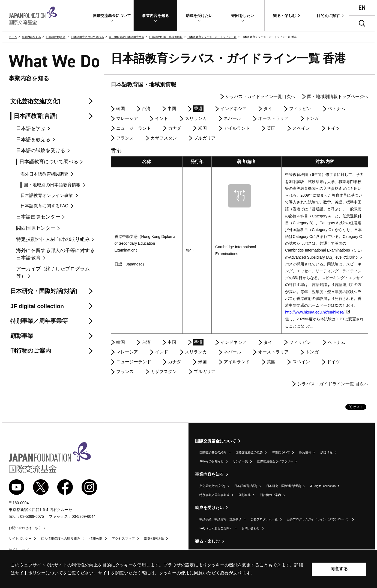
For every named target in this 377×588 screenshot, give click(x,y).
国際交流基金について (216, 441)
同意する (339, 569)
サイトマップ (19, 550)
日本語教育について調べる (88, 37)
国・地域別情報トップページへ (338, 97)
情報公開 (96, 539)
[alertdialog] (188, 569)
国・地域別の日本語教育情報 (127, 37)
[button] (112, 16)
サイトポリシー (20, 539)
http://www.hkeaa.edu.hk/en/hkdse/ (317, 312)
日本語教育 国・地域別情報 (166, 37)
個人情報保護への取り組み (61, 539)
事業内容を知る (31, 37)
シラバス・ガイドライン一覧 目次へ (333, 384)
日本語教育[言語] (56, 37)
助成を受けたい (209, 508)
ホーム (13, 37)
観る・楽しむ (207, 541)
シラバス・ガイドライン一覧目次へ (260, 97)
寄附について (281, 452)
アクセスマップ (123, 539)
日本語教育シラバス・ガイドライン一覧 (212, 37)
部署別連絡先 (154, 539)
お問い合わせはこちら (25, 528)
